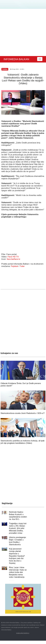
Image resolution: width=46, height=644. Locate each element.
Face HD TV (13, 257)
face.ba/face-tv (14, 259)
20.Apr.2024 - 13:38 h (17, 69)
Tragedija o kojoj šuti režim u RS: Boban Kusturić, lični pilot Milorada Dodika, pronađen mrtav (18, 528)
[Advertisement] (22, 32)
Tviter (22, 266)
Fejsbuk (14, 266)
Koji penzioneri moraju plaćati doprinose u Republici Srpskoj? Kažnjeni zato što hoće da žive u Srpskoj (17, 556)
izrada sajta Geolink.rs (23, 633)
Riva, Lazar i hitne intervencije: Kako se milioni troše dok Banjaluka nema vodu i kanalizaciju (18, 572)
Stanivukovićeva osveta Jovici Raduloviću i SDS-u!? (23, 413)
